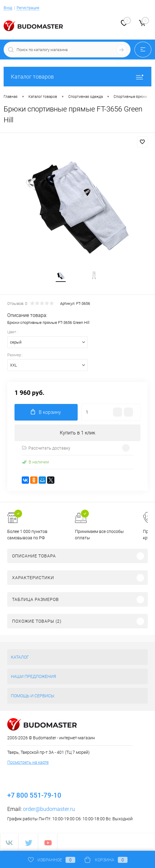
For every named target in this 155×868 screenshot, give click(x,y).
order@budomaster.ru (49, 809)
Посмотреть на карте (28, 762)
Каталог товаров (77, 77)
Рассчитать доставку (46, 448)
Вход (8, 8)
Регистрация (28, 8)
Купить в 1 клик (77, 433)
